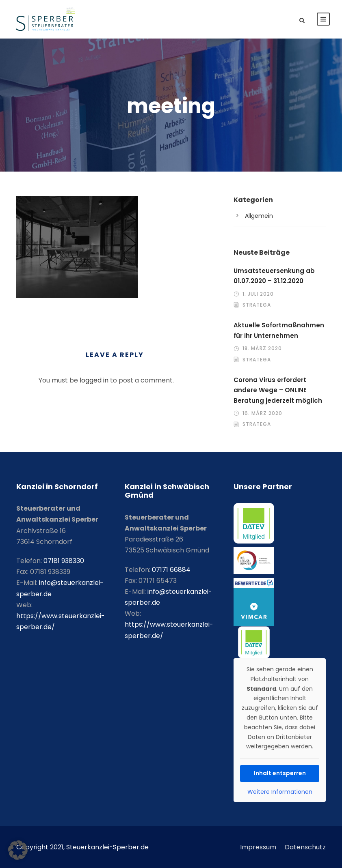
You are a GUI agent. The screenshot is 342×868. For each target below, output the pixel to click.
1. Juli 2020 (258, 294)
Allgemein (259, 216)
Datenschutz (305, 847)
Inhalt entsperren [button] (279, 773)
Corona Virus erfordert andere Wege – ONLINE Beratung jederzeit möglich (278, 390)
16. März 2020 (262, 413)
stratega (257, 305)
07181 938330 (64, 561)
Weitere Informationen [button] (279, 792)
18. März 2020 (262, 348)
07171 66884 (171, 570)
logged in (94, 380)
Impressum (258, 847)
